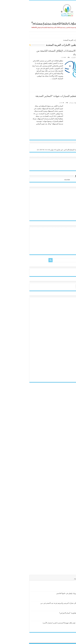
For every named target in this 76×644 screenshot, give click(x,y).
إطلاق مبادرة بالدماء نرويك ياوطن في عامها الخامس (44, 593)
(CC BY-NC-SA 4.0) (14, 150)
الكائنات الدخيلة (66, 36)
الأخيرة (71, 579)
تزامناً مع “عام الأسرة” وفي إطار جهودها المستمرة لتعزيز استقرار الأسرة (37, 623)
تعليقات (56, 579)
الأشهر (64, 579)
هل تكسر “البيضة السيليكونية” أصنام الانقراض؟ (46, 613)
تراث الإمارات (46, 57)
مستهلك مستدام (45, 103)
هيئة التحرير (69, 57)
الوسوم (47, 579)
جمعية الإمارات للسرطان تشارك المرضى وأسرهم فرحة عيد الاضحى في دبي (36, 603)
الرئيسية (72, 40)
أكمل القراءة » (67, 83)
